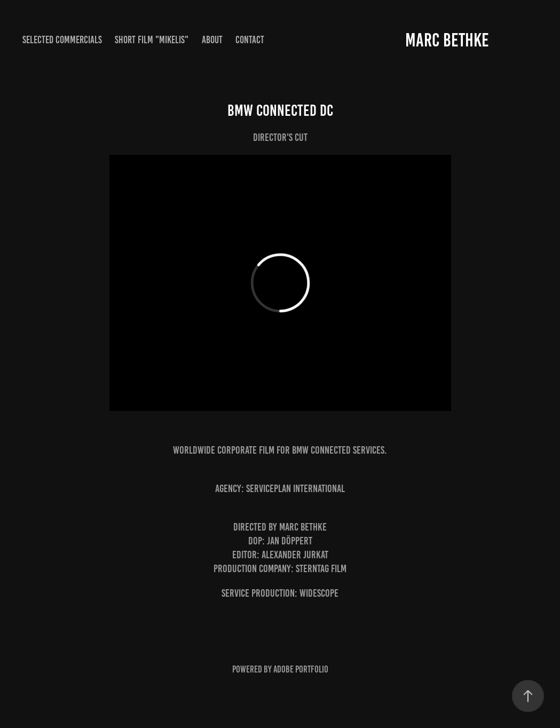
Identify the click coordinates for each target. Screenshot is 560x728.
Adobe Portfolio (301, 669)
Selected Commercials (62, 40)
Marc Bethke (447, 40)
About (212, 40)
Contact (250, 40)
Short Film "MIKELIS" (152, 40)
